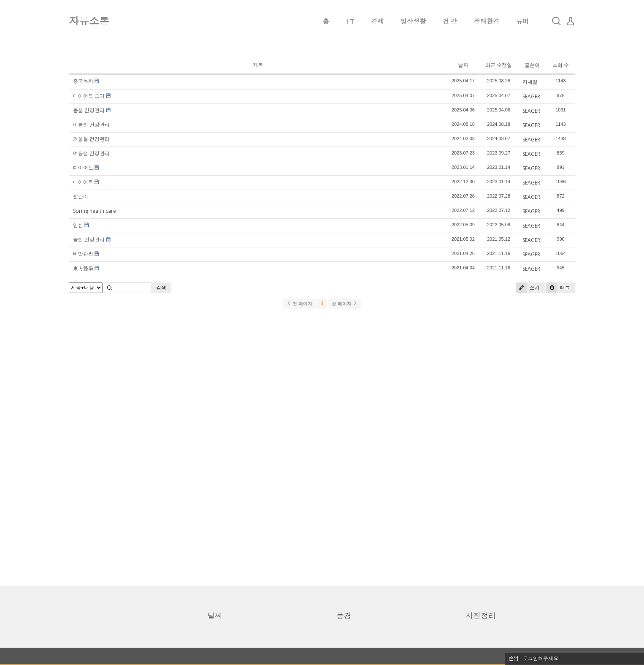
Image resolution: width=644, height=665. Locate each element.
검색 (161, 288)
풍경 (344, 616)
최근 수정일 (499, 65)
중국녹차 (83, 81)
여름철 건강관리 (91, 125)
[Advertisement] (322, 447)
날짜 (463, 65)
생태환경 (487, 21)
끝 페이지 (345, 304)
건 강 (450, 21)
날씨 (215, 616)
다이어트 (83, 168)
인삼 (78, 225)
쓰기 (528, 288)
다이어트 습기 (89, 96)
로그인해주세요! (541, 658)
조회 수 (561, 65)
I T (350, 21)
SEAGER (531, 96)
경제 (377, 21)
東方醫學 (83, 268)
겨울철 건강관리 (91, 139)
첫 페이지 (299, 304)
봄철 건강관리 (89, 110)
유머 (522, 21)
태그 (558, 288)
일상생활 (413, 21)
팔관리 (81, 197)
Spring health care (95, 211)
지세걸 (530, 82)
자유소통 (89, 21)
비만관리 (83, 254)
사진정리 (481, 616)
